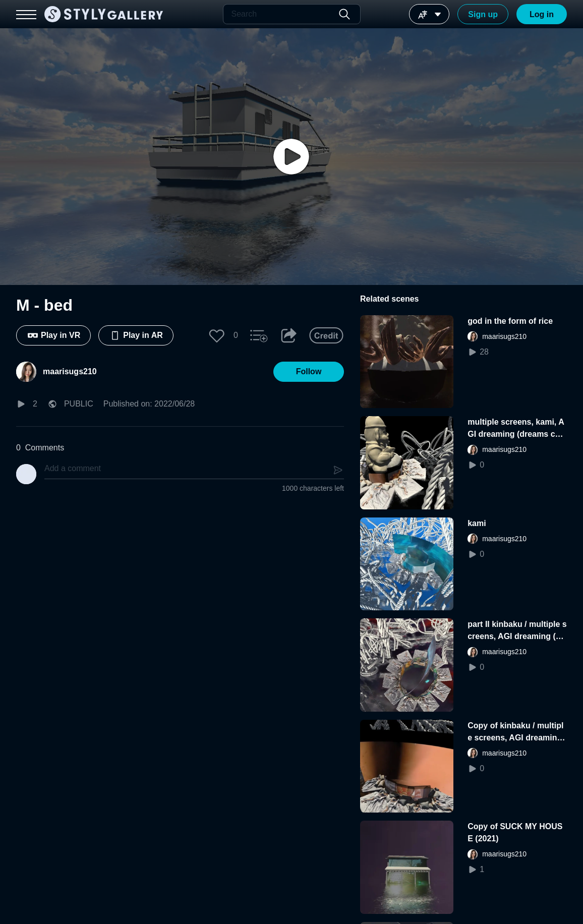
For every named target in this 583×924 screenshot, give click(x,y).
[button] (217, 335)
